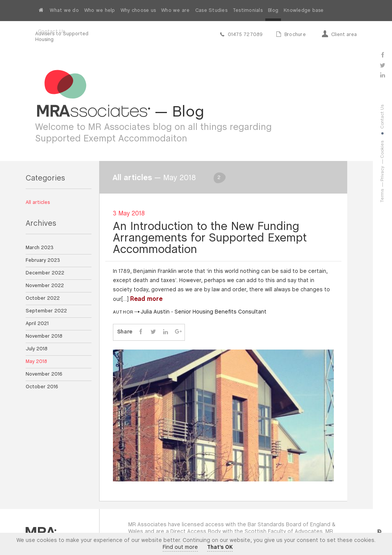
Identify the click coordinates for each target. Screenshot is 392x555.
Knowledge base (304, 11)
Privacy (382, 174)
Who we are (176, 11)
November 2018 (44, 336)
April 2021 (37, 324)
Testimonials (248, 11)
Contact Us (52, 32)
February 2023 (43, 260)
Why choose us (138, 11)
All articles (38, 203)
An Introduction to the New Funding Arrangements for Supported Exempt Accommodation (210, 238)
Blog (273, 11)
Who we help (100, 11)
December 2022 (45, 273)
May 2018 (36, 362)
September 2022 (46, 311)
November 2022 (45, 286)
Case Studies (211, 11)
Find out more (180, 548)
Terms (382, 196)
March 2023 (40, 248)
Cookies (382, 149)
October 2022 (43, 298)
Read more (146, 299)
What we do (64, 11)
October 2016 (42, 387)
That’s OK (220, 548)
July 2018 (37, 349)
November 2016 (44, 374)
